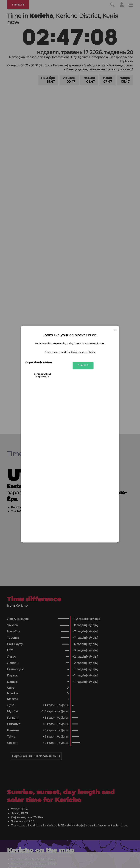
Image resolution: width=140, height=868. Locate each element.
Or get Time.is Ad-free (39, 362)
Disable (83, 365)
